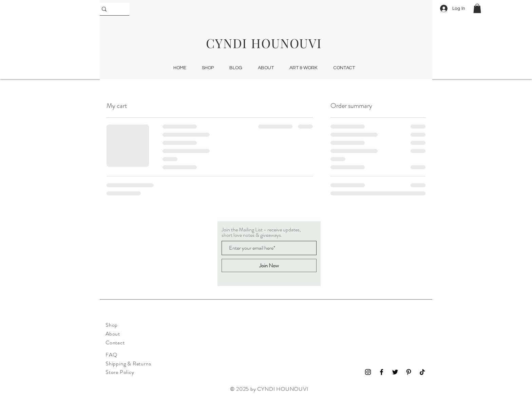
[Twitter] (395, 372)
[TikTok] (422, 372)
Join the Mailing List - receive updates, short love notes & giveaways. (261, 232)
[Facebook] (382, 372)
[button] (477, 8)
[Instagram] (368, 372)
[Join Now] (269, 265)
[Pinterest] (409, 372)
